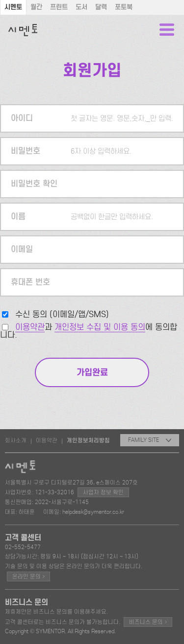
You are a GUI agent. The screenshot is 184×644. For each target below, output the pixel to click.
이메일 (22, 249)
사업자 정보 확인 (103, 492)
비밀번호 (26, 151)
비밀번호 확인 (34, 184)
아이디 (22, 118)
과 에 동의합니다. (89, 331)
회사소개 (16, 440)
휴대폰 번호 (30, 282)
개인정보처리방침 (88, 440)
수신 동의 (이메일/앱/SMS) (62, 314)
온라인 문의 (28, 576)
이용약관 (30, 327)
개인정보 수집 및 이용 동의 (100, 327)
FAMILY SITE (150, 440)
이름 (18, 217)
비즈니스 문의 (148, 622)
